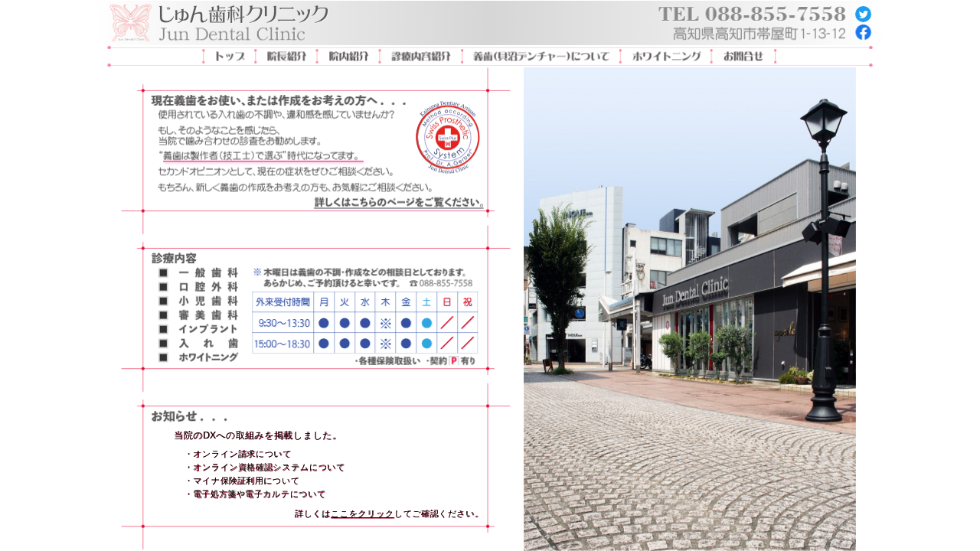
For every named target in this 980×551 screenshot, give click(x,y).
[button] (263, 155)
